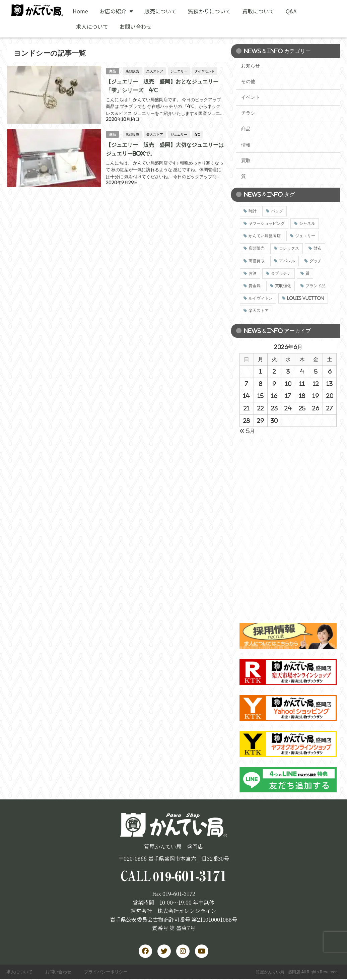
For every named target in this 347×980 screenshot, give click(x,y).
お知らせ (251, 66)
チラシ (248, 113)
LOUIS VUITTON (306, 298)
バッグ (277, 211)
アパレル (287, 261)
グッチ (316, 261)
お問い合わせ (136, 26)
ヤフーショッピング (267, 223)
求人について (92, 26)
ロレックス (289, 248)
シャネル (307, 223)
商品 (113, 71)
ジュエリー (179, 71)
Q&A (291, 11)
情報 (246, 145)
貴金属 (255, 286)
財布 (318, 248)
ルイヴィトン (261, 298)
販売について (160, 11)
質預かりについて (209, 11)
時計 (253, 211)
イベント (251, 97)
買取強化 (283, 286)
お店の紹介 (116, 11)
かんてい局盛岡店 (265, 236)
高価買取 (257, 261)
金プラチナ (281, 273)
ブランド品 (316, 286)
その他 (248, 81)
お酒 (253, 273)
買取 (246, 160)
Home (80, 11)
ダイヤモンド (205, 71)
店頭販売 (133, 71)
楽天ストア (155, 71)
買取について (258, 11)
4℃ (198, 134)
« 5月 (247, 431)
